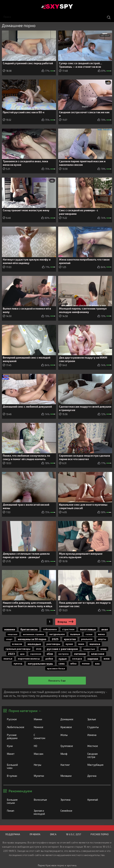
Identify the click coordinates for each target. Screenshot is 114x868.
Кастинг (70, 765)
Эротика (70, 800)
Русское (17, 719)
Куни (17, 746)
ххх (97, 663)
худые (63, 659)
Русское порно (100, 834)
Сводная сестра (97, 755)
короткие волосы (29, 659)
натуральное (57, 634)
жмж (107, 659)
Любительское (18, 727)
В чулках (17, 776)
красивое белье (56, 668)
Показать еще (57, 681)
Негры (44, 765)
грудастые (89, 649)
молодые (34, 644)
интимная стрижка (33, 634)
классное (98, 654)
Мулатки (44, 776)
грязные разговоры (18, 649)
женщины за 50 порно (32, 639)
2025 (55, 639)
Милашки (70, 776)
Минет (17, 754)
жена (101, 634)
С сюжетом (44, 736)
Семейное (70, 811)
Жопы (70, 735)
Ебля (50, 654)
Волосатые (44, 800)
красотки (70, 639)
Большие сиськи (17, 801)
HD (44, 746)
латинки (80, 654)
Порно (41, 865)
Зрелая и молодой (44, 812)
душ (22, 654)
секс (62, 663)
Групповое (70, 746)
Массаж (44, 754)
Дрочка (97, 776)
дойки (49, 659)
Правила (35, 834)
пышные (75, 634)
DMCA (53, 834)
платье (8, 659)
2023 (11, 654)
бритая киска (29, 629)
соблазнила (50, 629)
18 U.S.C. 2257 (73, 834)
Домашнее (70, 719)
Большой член (17, 766)
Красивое (70, 727)
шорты (102, 639)
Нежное (44, 727)
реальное (87, 639)
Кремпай (97, 800)
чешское (12, 634)
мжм (81, 644)
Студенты (97, 727)
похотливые (88, 629)
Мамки (44, 719)
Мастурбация (98, 765)
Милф (70, 754)
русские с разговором (62, 649)
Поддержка (13, 834)
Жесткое (97, 746)
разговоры (53, 644)
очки (103, 649)
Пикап (17, 811)
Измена (97, 735)
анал (105, 629)
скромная (36, 654)
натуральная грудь (40, 664)
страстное (68, 629)
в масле (17, 644)
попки (86, 663)
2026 (39, 649)
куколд (18, 664)
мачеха (95, 644)
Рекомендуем (20, 791)
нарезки (93, 659)
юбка (73, 664)
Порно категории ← (25, 711)
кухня (69, 644)
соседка (77, 659)
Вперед (62, 622)
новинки (10, 629)
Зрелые (97, 719)
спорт (9, 639)
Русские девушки (17, 736)
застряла (63, 654)
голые (89, 634)
